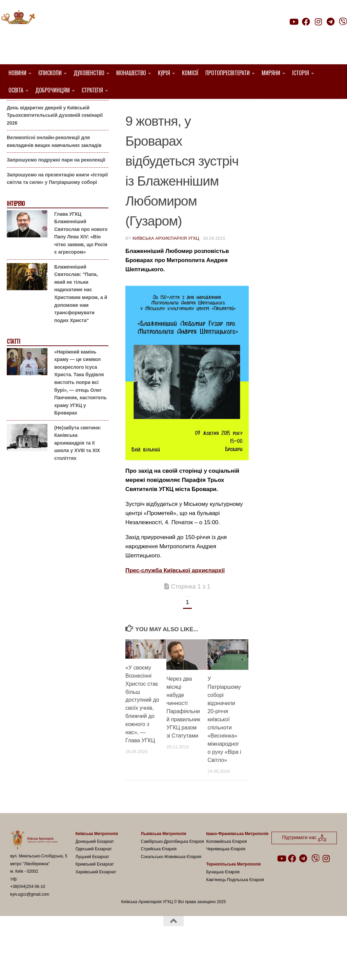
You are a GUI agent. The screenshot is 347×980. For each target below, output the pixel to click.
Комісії (190, 73)
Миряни (271, 73)
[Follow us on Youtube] (293, 22)
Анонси (174, 117)
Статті (13, 376)
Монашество (131, 73)
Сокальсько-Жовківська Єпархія (171, 891)
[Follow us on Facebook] (306, 22)
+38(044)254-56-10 (28, 921)
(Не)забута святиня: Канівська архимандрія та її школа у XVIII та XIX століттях (78, 477)
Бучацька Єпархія (223, 907)
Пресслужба (144, 125)
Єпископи (50, 73)
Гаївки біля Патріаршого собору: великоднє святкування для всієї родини (56, 123)
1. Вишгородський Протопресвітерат (179, 109)
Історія (301, 73)
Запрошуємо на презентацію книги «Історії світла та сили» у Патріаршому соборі (57, 213)
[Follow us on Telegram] (331, 22)
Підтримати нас (300, 35)
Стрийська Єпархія (159, 883)
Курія (164, 73)
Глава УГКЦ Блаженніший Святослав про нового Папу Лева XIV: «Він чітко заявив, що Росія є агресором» (81, 267)
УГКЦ (172, 125)
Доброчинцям (53, 90)
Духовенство (89, 73)
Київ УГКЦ (203, 117)
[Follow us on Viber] (343, 22)
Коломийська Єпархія (226, 876)
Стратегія (92, 90)
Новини (17, 73)
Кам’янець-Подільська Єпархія (235, 914)
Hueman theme (90, 966)
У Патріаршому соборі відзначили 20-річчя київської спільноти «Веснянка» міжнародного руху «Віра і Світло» (224, 754)
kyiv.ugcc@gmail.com (30, 929)
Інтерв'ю (16, 238)
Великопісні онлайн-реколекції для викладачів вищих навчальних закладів (54, 176)
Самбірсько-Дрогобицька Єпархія (172, 876)
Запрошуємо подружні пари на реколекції (56, 194)
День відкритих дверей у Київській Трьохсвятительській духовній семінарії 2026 (55, 150)
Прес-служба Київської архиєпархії (175, 605)
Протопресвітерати (228, 73)
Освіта (16, 90)
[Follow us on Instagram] (318, 22)
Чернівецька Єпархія (226, 883)
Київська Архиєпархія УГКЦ (166, 272)
